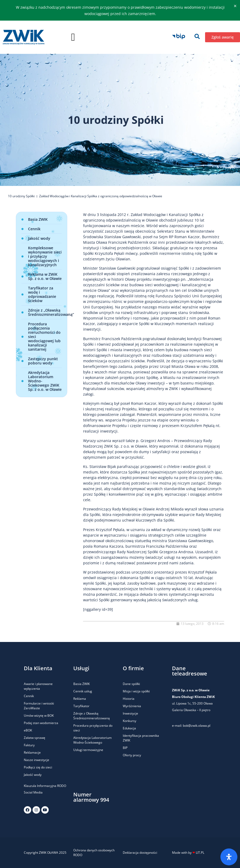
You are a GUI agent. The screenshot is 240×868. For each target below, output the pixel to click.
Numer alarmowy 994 (91, 797)
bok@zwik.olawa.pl (197, 726)
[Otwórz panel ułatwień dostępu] (229, 857)
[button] (73, 37)
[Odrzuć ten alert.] (235, 6)
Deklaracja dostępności (140, 853)
